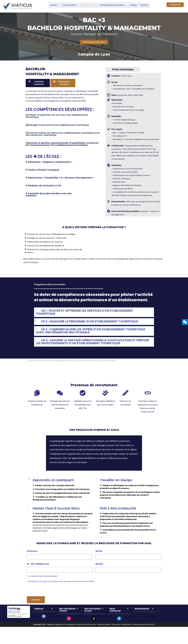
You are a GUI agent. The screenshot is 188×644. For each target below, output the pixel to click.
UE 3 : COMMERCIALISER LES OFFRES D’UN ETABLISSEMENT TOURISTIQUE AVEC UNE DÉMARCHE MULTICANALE (85, 332)
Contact (150, 5)
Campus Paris (66, 5)
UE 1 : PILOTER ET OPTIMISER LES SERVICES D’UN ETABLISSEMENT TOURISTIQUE (90, 313)
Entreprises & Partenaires (115, 5)
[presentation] (45, 599)
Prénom (32, 560)
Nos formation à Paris (67, 619)
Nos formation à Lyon (93, 619)
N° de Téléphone (38, 573)
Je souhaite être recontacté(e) (43, 585)
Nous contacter (115, 619)
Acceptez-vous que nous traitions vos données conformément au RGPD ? (62, 591)
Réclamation (142, 618)
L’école (49, 5)
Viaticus (39, 618)
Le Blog (137, 5)
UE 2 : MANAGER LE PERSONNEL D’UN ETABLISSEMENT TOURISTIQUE (95, 322)
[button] (175, 5)
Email (99, 573)
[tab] (94, 313)
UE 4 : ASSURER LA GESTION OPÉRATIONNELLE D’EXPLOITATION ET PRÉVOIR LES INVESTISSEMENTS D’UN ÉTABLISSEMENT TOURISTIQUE (91, 344)
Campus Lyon (87, 5)
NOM (99, 560)
